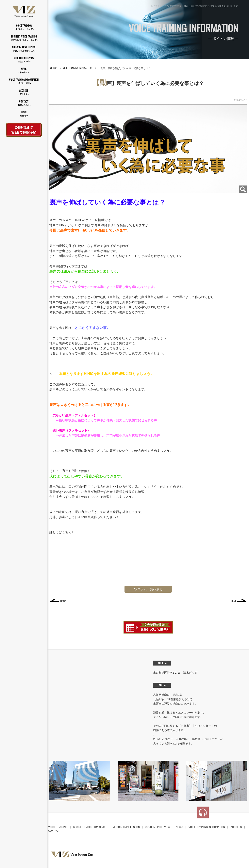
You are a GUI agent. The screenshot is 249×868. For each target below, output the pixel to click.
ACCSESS (24, 92)
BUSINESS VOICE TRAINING (24, 38)
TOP (53, 68)
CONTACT (24, 103)
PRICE (24, 114)
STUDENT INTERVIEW (24, 60)
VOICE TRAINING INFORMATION (24, 81)
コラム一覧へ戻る (148, 589)
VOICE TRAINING (24, 27)
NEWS (24, 70)
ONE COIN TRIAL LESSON (24, 49)
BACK (63, 601)
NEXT (233, 601)
